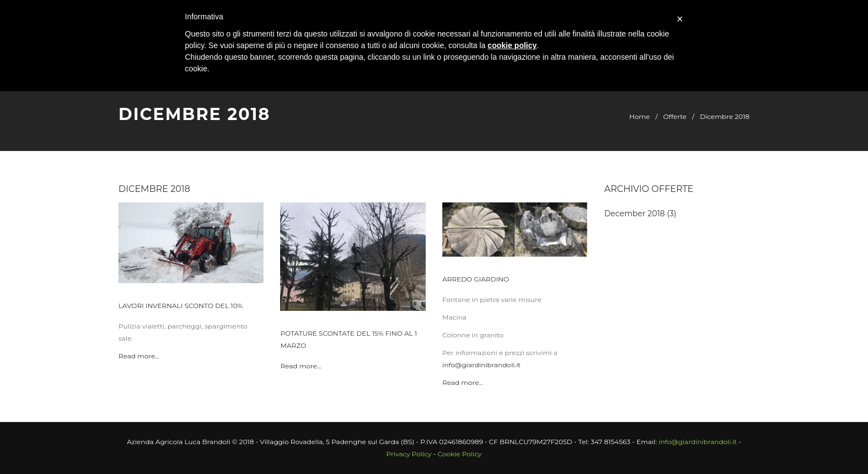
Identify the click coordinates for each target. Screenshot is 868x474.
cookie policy (512, 45)
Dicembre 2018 (725, 116)
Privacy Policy (409, 454)
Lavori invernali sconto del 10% (181, 306)
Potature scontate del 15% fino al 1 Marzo (348, 339)
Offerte (675, 116)
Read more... (139, 356)
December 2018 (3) (640, 213)
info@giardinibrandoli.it (481, 365)
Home (640, 116)
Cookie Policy (459, 454)
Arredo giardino (476, 279)
